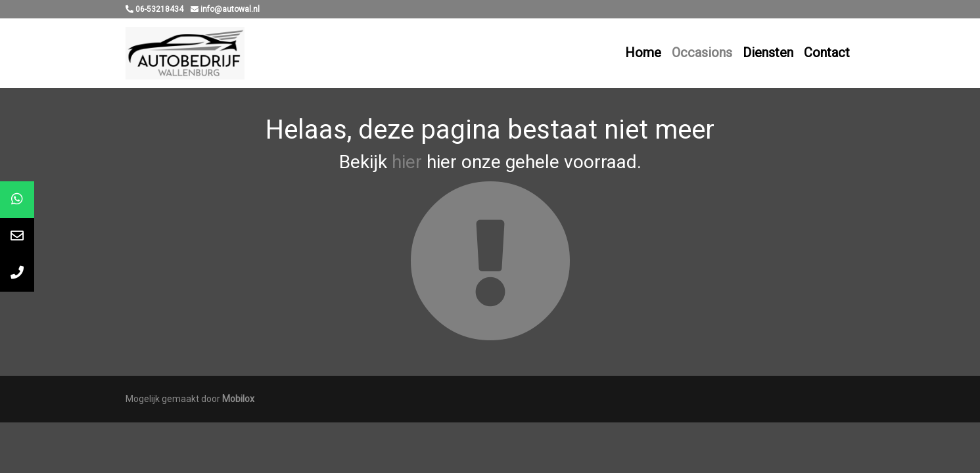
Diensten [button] (768, 53)
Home (643, 53)
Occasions (702, 53)
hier (407, 162)
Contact (827, 53)
